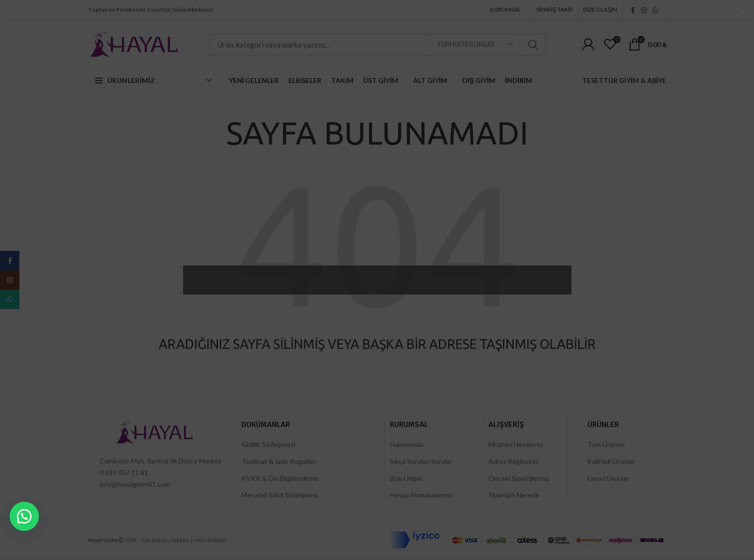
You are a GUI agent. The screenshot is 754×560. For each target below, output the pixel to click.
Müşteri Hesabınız (516, 444)
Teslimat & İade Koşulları (279, 461)
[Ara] (378, 45)
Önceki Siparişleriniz (519, 478)
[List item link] (155, 473)
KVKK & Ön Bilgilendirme (280, 478)
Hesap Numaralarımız (421, 495)
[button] (24, 516)
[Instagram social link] (644, 10)
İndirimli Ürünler (611, 461)
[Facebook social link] (633, 10)
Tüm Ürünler (606, 444)
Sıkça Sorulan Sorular (421, 461)
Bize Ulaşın (406, 478)
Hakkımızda (407, 444)
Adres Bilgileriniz (513, 461)
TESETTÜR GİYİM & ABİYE (624, 80)
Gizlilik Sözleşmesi (268, 444)
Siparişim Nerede (514, 495)
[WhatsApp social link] (655, 10)
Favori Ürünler (609, 478)
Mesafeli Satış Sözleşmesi (280, 495)
